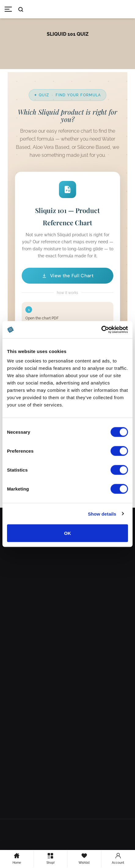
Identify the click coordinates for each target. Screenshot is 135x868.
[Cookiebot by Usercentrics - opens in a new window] (101, 330)
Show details (102, 514)
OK (68, 533)
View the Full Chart (67, 276)
